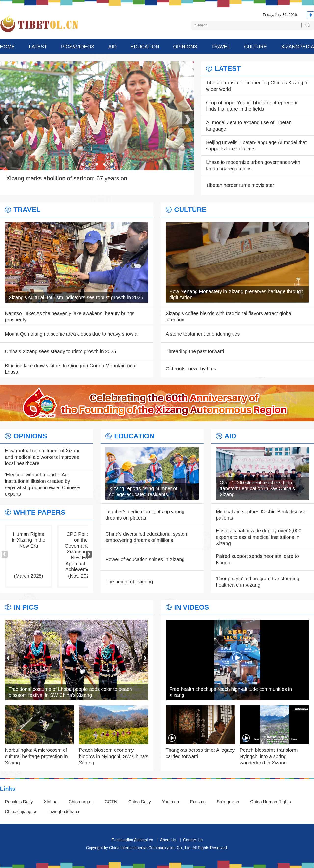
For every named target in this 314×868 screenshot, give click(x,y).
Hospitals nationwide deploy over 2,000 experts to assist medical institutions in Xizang (259, 537)
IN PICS (26, 607)
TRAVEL (221, 47)
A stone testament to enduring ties (203, 334)
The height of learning (129, 582)
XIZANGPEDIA (297, 47)
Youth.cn (170, 802)
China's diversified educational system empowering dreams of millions (147, 537)
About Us (168, 840)
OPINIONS (185, 47)
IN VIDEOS (192, 607)
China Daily (140, 802)
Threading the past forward (195, 351)
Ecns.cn (198, 802)
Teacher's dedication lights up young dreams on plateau (145, 515)
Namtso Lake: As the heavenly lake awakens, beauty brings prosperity (70, 316)
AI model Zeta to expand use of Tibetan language (249, 126)
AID (112, 47)
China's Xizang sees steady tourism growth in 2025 (60, 351)
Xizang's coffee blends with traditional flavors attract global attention (229, 316)
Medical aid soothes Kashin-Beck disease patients (261, 515)
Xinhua (51, 802)
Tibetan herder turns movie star (240, 185)
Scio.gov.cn (228, 802)
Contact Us (193, 840)
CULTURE (255, 47)
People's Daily (19, 802)
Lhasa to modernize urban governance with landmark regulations (253, 165)
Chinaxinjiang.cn (21, 812)
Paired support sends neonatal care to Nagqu (257, 559)
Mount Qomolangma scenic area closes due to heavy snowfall (72, 334)
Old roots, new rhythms (191, 369)
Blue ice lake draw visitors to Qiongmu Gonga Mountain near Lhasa (71, 369)
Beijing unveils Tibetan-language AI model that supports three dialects (256, 145)
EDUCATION (145, 47)
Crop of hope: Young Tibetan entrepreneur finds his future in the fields (252, 106)
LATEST (38, 47)
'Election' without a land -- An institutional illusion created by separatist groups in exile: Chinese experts (42, 484)
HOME (7, 47)
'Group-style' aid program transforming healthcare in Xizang (258, 582)
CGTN (111, 802)
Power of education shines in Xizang (145, 559)
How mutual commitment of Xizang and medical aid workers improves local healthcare (43, 457)
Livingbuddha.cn (64, 812)
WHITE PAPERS (39, 513)
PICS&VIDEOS (78, 47)
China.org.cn (81, 802)
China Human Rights (271, 802)
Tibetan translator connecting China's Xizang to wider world (257, 86)
